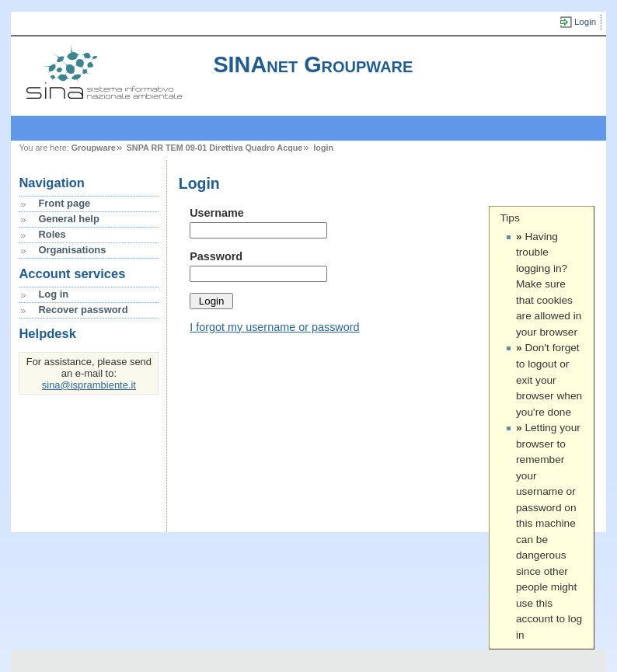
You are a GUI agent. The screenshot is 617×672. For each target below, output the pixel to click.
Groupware (94, 148)
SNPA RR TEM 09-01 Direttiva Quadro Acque (215, 148)
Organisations (72, 250)
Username (217, 213)
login (323, 148)
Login (585, 22)
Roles (52, 234)
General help (68, 219)
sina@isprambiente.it (89, 385)
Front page (64, 203)
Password (216, 256)
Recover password (83, 310)
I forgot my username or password (274, 327)
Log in (53, 294)
